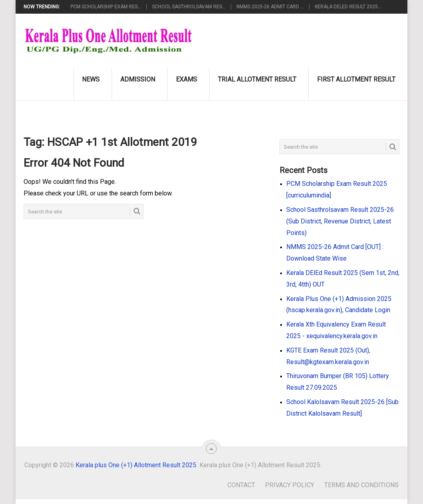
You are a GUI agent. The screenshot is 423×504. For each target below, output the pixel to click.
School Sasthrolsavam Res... (189, 7)
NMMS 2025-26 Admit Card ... (270, 7)
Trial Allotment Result (257, 79)
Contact (241, 485)
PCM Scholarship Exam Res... (106, 7)
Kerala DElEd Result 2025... (348, 7)
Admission (138, 79)
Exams (187, 79)
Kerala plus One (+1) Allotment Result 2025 (136, 465)
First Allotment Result (356, 79)
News (91, 79)
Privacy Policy (290, 485)
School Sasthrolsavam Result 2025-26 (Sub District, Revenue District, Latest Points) (340, 221)
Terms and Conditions (361, 485)
